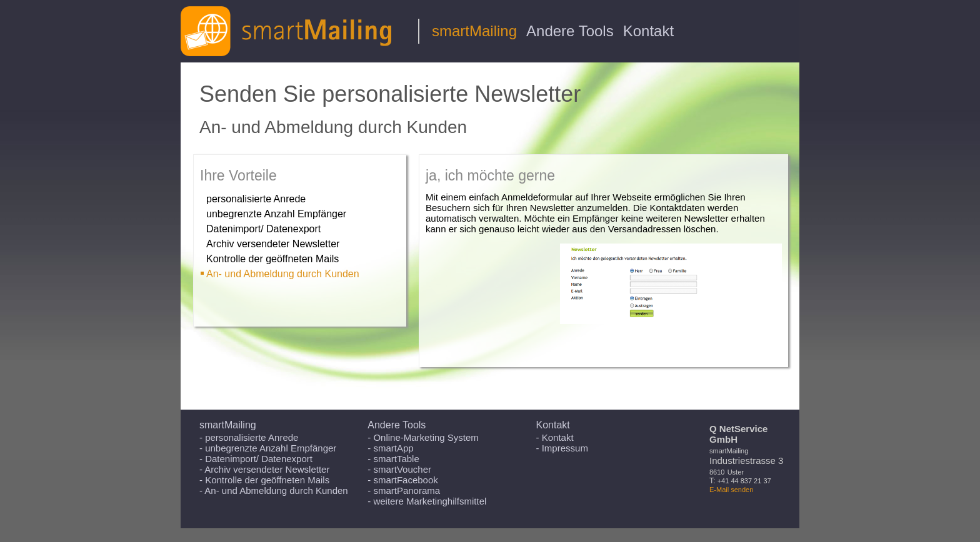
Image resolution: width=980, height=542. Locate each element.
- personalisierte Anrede (249, 437)
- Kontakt (555, 437)
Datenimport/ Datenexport (263, 229)
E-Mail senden (731, 490)
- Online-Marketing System (423, 437)
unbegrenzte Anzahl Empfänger (276, 214)
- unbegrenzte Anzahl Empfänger (268, 448)
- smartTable (393, 459)
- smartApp (390, 448)
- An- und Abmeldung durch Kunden (274, 490)
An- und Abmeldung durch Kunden (283, 274)
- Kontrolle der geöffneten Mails (264, 480)
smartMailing (474, 31)
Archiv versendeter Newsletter (273, 244)
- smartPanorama (404, 490)
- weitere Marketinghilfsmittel (427, 501)
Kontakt (648, 31)
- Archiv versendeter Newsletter (264, 469)
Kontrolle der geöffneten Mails (272, 259)
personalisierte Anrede (256, 199)
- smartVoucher (399, 469)
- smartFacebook (403, 480)
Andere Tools (570, 31)
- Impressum (562, 448)
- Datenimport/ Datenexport (256, 459)
